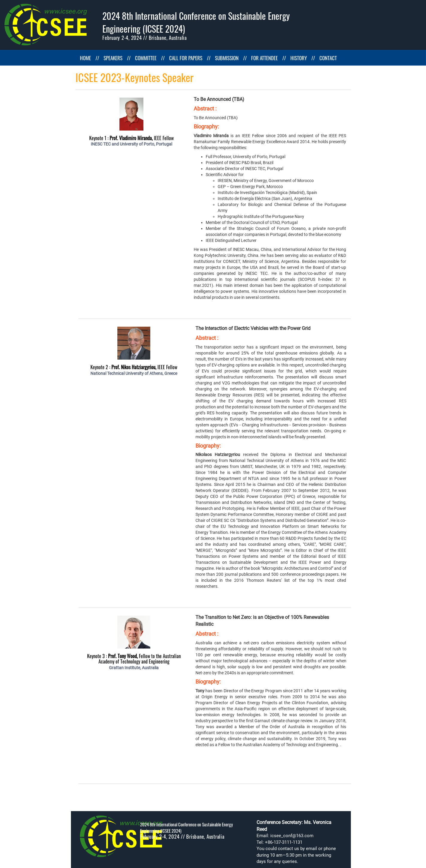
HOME (85, 58)
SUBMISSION (227, 58)
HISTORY (299, 58)
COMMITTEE (146, 58)
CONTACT (328, 58)
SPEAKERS (113, 58)
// (97, 58)
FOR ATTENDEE (264, 58)
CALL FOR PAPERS (186, 58)
